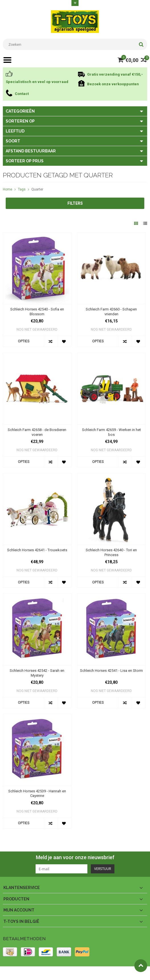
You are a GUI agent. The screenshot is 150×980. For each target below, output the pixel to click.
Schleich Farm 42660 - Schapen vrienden (111, 312)
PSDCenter (77, 973)
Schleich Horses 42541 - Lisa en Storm (111, 671)
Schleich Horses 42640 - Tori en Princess (111, 552)
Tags (22, 189)
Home (8, 189)
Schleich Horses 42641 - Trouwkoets (37, 550)
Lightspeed (116, 973)
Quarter (37, 189)
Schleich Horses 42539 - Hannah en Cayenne (37, 793)
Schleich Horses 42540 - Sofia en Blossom (37, 312)
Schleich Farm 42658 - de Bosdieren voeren (37, 432)
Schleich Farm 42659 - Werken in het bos (111, 432)
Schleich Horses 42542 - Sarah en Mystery (37, 673)
